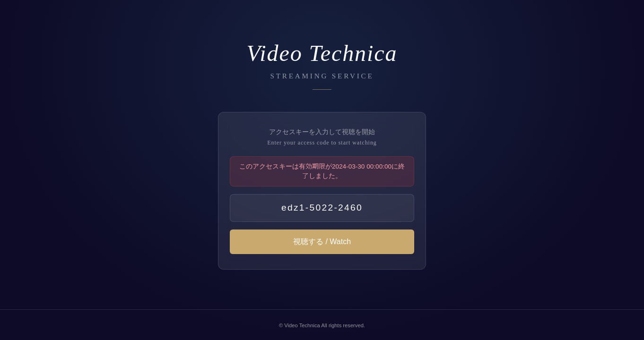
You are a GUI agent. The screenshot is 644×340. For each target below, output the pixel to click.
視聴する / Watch (322, 242)
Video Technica (302, 325)
